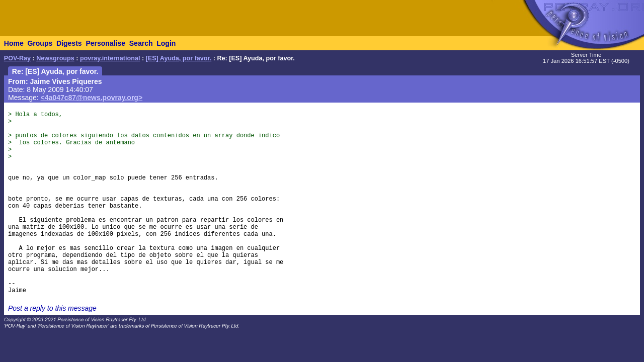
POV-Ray (17, 58)
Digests (69, 43)
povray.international (110, 58)
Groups (40, 43)
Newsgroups (55, 58)
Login (166, 43)
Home (14, 43)
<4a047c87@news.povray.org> (92, 98)
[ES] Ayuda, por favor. (179, 58)
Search (141, 43)
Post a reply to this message (52, 308)
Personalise (105, 43)
